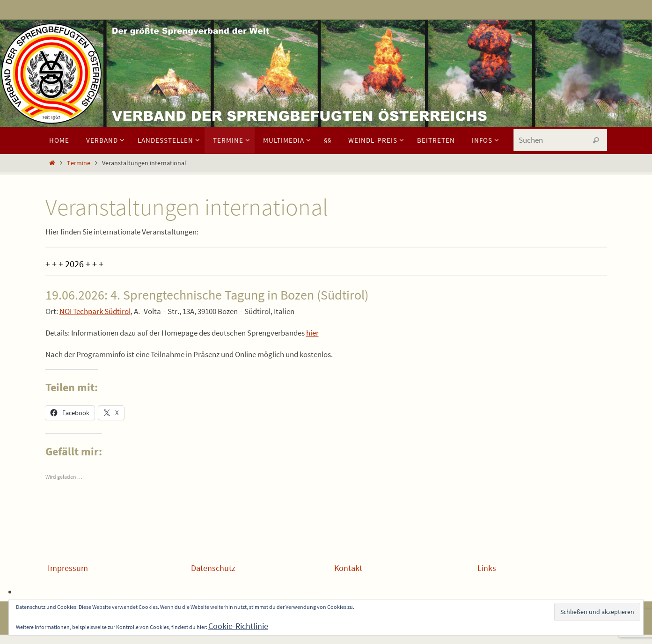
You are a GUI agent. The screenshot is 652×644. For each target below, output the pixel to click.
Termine (79, 163)
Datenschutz (213, 568)
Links (487, 568)
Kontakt (348, 568)
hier (312, 333)
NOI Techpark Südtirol (95, 311)
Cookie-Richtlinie (238, 626)
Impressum (68, 568)
